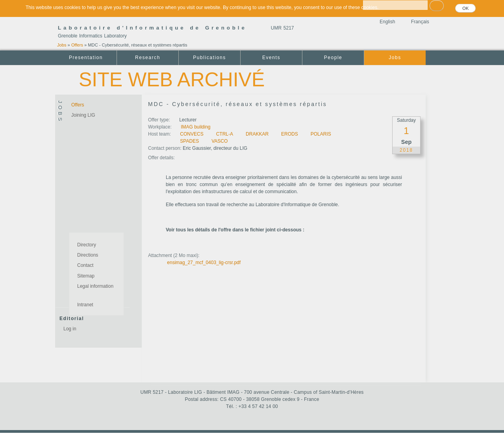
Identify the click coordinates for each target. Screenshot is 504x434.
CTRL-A (225, 134)
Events (271, 58)
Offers (77, 45)
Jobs (62, 45)
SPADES (189, 141)
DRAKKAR (257, 134)
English (387, 22)
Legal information (95, 286)
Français (420, 22)
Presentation (86, 58)
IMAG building (195, 127)
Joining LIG (83, 115)
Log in (70, 329)
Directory (87, 245)
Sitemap (86, 276)
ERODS (290, 134)
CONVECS (192, 134)
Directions (88, 255)
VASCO (220, 141)
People (333, 58)
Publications (209, 58)
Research (148, 58)
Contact (85, 265)
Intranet (85, 305)
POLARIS (321, 134)
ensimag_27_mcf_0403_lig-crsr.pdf (204, 263)
